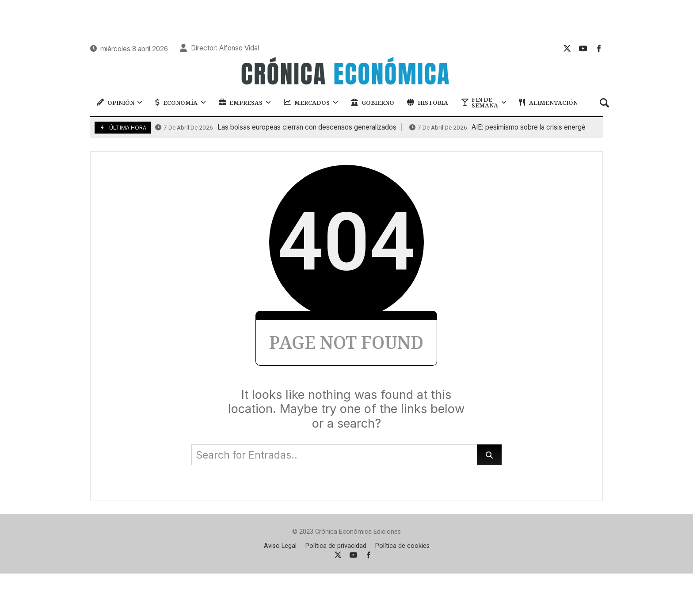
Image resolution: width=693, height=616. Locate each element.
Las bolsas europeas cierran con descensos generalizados (276, 127)
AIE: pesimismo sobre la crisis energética (503, 127)
